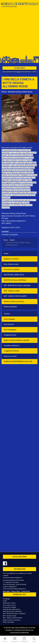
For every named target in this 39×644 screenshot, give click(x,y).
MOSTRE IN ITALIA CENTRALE (15, 280)
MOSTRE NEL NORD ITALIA (14, 275)
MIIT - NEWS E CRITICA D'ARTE (15, 296)
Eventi (6, 254)
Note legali (6, 591)
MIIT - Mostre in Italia (12, 291)
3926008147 (13, 587)
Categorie (15, 640)
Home (5, 640)
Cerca (34, 640)
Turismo (7, 314)
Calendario (24, 640)
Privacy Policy (15, 591)
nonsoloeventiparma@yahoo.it (12, 578)
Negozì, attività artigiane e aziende (16, 340)
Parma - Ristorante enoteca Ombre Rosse (17, 92)
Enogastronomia (10, 335)
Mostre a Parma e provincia (14, 301)
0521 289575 (6, 223)
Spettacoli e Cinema (11, 259)
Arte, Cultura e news (11, 264)
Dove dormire (9, 324)
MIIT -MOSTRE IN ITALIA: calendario (17, 285)
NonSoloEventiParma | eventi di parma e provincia (19, 6)
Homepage (6, 599)
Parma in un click (10, 356)
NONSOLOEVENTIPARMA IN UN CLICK (18, 361)
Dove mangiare (9, 319)
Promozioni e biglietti (12, 269)
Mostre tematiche (10, 307)
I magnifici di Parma (11, 351)
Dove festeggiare (10, 330)
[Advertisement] (19, 32)
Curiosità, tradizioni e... (12, 346)
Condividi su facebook (10, 235)
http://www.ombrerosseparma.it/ (14, 221)
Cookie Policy (26, 591)
